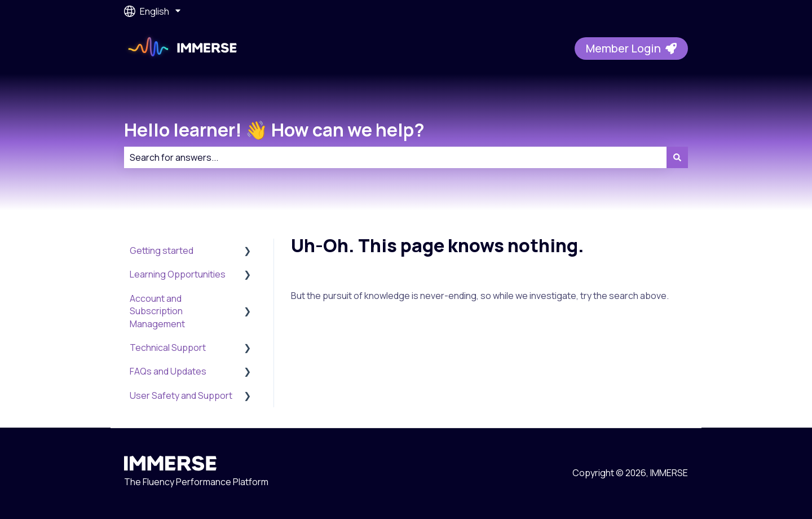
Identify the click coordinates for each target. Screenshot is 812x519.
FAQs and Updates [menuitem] (168, 371)
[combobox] (395, 157)
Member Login (631, 48)
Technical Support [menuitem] (168, 348)
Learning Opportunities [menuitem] (178, 274)
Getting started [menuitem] (162, 250)
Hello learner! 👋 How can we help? (274, 130)
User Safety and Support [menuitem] (181, 395)
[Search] (677, 157)
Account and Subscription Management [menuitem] (157, 311)
